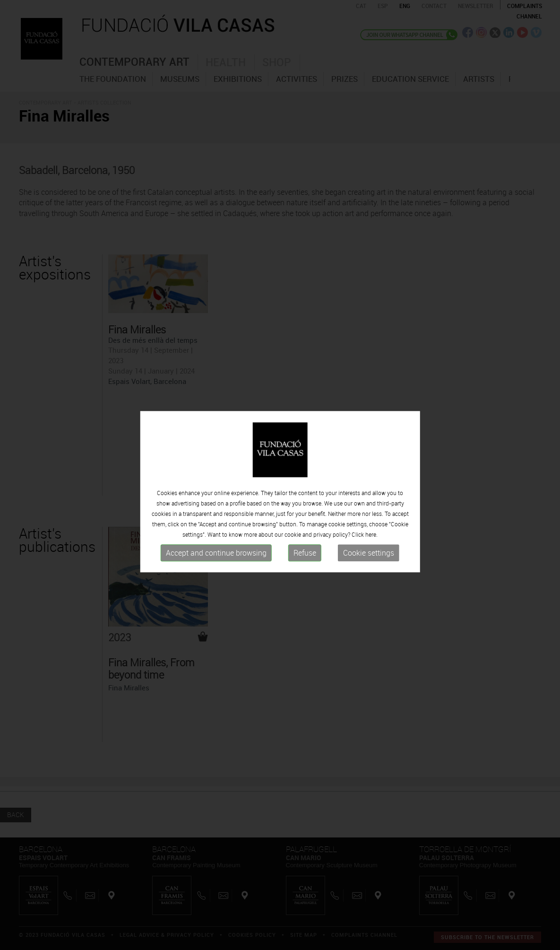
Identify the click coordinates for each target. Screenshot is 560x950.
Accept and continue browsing (216, 558)
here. (371, 540)
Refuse (305, 558)
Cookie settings (369, 558)
